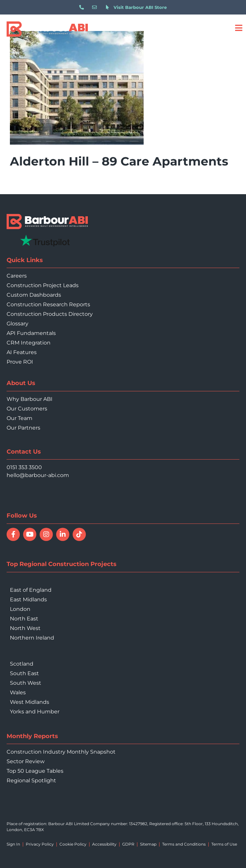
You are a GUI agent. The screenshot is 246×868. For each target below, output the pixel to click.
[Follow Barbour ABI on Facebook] (13, 534)
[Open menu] (239, 28)
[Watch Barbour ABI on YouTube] (30, 534)
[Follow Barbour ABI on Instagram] (46, 534)
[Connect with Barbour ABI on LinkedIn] (63, 534)
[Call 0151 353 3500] (83, 7)
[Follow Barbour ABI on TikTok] (79, 534)
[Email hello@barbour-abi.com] (96, 7)
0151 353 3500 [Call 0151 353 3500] (24, 467)
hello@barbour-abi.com (38, 475)
